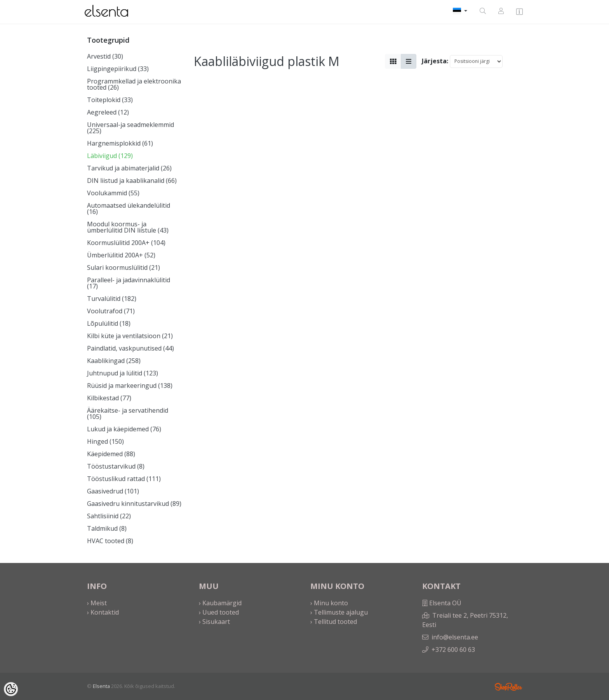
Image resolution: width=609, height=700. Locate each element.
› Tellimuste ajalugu (339, 612)
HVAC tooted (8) (110, 541)
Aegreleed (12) (108, 112)
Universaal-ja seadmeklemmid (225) (130, 128)
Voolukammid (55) (113, 193)
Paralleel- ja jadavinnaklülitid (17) (129, 283)
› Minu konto (329, 603)
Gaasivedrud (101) (113, 491)
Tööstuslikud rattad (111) (124, 479)
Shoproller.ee (508, 687)
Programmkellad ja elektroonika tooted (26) (134, 84)
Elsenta (101, 686)
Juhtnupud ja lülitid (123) (123, 373)
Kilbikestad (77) (109, 398)
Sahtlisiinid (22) (109, 516)
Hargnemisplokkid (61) (120, 143)
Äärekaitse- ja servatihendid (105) (128, 413)
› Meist (97, 603)
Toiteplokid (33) (110, 100)
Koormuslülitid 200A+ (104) (126, 243)
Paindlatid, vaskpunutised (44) (130, 348)
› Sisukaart (214, 622)
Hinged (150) (105, 441)
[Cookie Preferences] (11, 689)
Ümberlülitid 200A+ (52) (121, 255)
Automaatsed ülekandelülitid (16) (129, 208)
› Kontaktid (103, 612)
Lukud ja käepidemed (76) (124, 429)
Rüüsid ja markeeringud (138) (130, 386)
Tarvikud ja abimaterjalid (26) (129, 168)
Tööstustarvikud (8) (116, 466)
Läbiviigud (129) (110, 156)
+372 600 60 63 (453, 650)
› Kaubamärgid (220, 603)
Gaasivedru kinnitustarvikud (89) (134, 504)
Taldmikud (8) (107, 528)
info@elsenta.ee (455, 637)
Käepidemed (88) (111, 454)
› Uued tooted (219, 612)
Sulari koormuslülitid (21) (124, 267)
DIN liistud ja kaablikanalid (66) (132, 181)
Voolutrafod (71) (111, 311)
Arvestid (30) (105, 56)
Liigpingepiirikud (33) (118, 69)
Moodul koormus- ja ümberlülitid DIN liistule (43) (128, 227)
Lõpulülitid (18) (109, 323)
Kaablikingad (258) (114, 361)
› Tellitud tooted (334, 622)
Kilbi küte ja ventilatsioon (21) (130, 336)
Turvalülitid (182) (112, 299)
